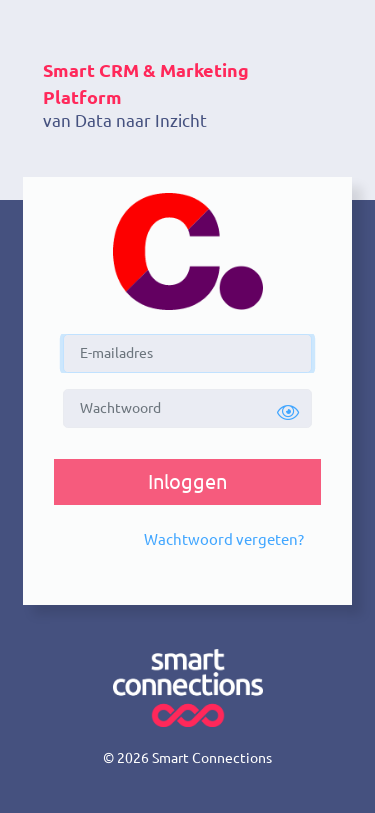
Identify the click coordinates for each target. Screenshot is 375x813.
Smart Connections (212, 758)
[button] (288, 413)
